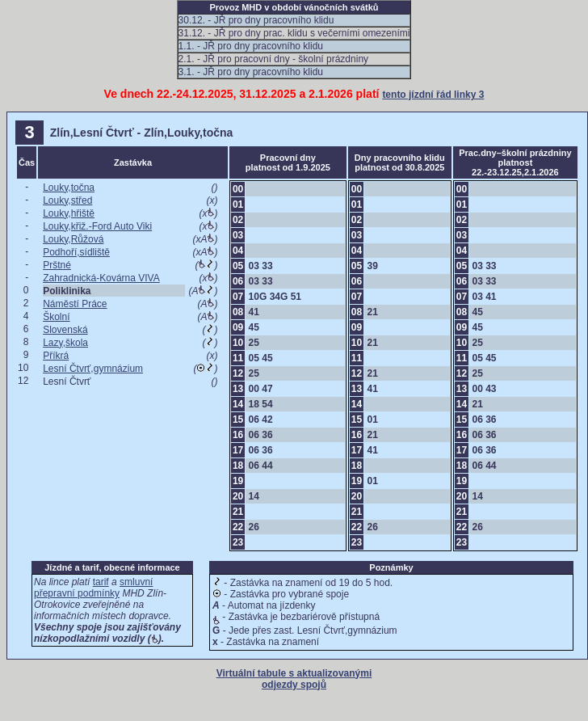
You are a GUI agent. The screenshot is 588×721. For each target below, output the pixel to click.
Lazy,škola (65, 343)
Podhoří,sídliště (76, 252)
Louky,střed (67, 200)
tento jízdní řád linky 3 (433, 95)
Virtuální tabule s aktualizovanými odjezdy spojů (294, 679)
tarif (101, 582)
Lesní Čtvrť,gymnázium (93, 369)
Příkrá (56, 356)
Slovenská (65, 330)
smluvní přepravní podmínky (93, 588)
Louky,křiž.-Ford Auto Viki (97, 226)
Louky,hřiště (69, 213)
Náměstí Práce (75, 304)
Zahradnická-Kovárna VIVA (101, 278)
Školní (56, 317)
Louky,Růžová (73, 239)
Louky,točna (69, 188)
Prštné (57, 265)
